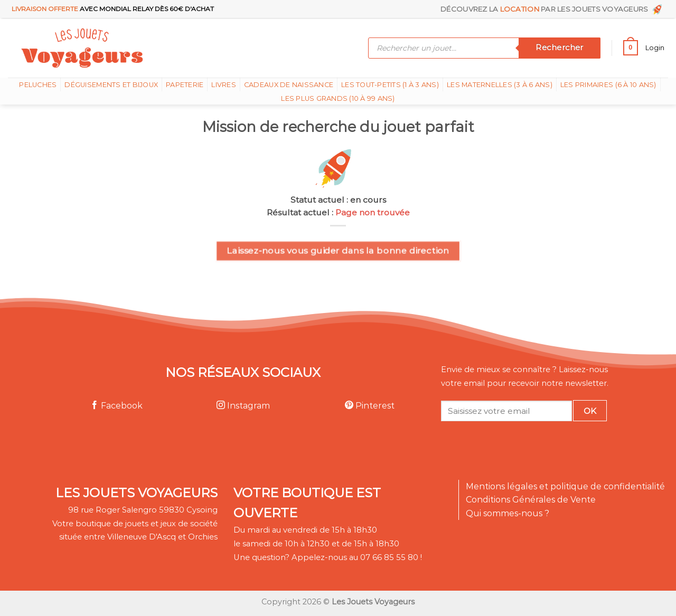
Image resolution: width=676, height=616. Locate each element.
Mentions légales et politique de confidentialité (565, 486)
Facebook (116, 406)
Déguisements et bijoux (111, 85)
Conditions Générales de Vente (531, 500)
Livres (224, 85)
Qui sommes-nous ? (508, 513)
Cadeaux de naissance (289, 85)
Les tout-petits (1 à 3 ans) (390, 85)
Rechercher (559, 48)
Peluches (38, 85)
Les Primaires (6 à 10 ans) (608, 85)
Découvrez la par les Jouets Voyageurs (552, 9)
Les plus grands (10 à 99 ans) (338, 98)
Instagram (243, 406)
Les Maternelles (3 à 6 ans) (500, 85)
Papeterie (185, 85)
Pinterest (370, 406)
